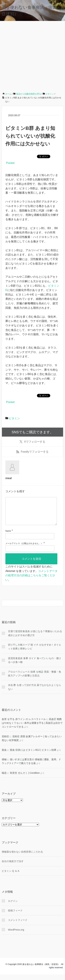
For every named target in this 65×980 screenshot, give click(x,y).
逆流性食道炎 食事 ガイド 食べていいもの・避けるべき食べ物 (34, 666)
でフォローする (32, 442)
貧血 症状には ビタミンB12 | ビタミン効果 (33, 755)
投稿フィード (15, 916)
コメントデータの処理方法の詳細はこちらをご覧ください (31, 581)
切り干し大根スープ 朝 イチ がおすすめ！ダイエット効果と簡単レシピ (34, 652)
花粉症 (5, 742)
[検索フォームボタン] (60, 609)
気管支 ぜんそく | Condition (25, 778)
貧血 (4, 755)
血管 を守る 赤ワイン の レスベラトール (24, 725)
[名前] (30, 542)
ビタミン (14, 418)
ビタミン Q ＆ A (10, 876)
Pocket (10, 163)
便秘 (4, 765)
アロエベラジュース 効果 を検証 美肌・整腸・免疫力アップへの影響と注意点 (34, 679)
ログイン (13, 907)
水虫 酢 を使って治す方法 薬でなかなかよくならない (34, 692)
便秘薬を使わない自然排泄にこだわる (22, 857)
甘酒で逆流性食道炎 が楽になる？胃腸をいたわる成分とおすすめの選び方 (35, 639)
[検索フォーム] (29, 609)
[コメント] (31, 514)
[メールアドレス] (30, 554)
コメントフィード (18, 926)
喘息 (4, 778)
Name (8, 537)
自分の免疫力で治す (13, 867)
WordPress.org (16, 935)
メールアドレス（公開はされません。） (24, 549)
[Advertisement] (32, 55)
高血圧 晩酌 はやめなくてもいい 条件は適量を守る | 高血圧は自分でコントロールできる (32, 729)
